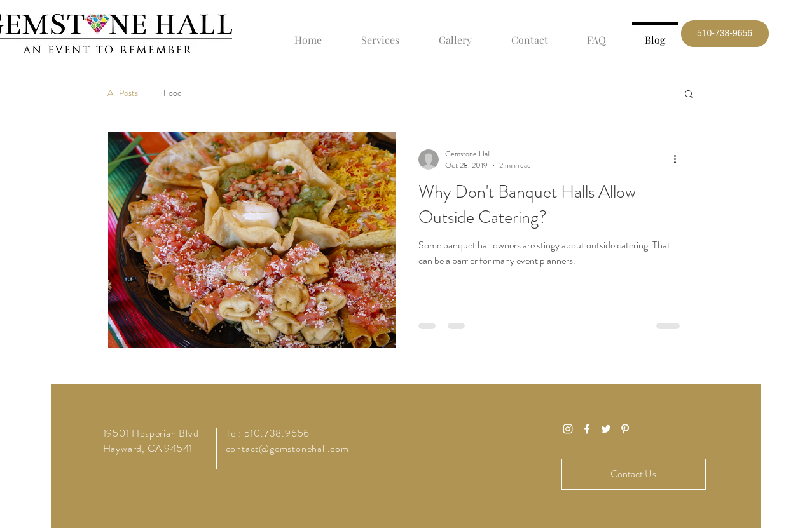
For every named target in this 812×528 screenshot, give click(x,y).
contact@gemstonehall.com (287, 448)
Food (173, 93)
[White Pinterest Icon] (625, 429)
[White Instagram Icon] (568, 429)
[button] (725, 34)
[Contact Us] (634, 474)
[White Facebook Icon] (587, 429)
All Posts (123, 93)
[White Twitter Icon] (606, 429)
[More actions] (680, 159)
